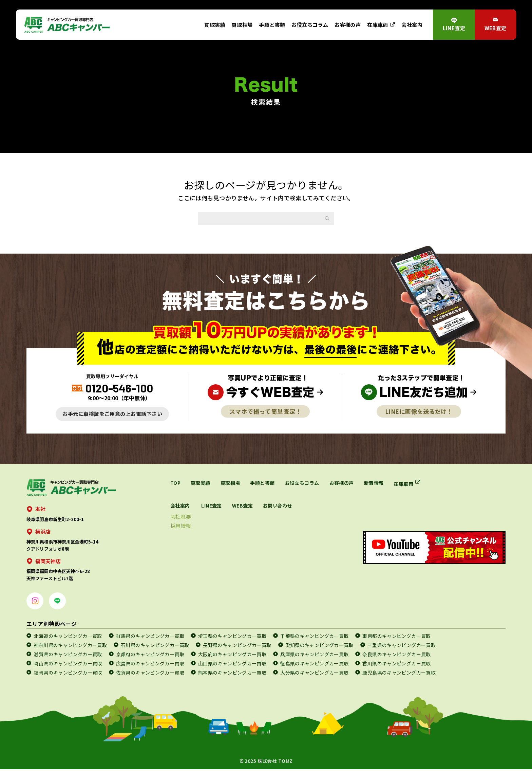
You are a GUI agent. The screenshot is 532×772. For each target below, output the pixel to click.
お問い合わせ (327, 506)
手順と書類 (272, 24)
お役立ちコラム (310, 24)
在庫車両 (378, 24)
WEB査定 (496, 28)
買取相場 (242, 24)
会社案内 (412, 24)
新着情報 (393, 483)
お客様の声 (348, 24)
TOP (176, 483)
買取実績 (215, 24)
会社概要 (220, 517)
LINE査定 (454, 28)
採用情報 (220, 526)
